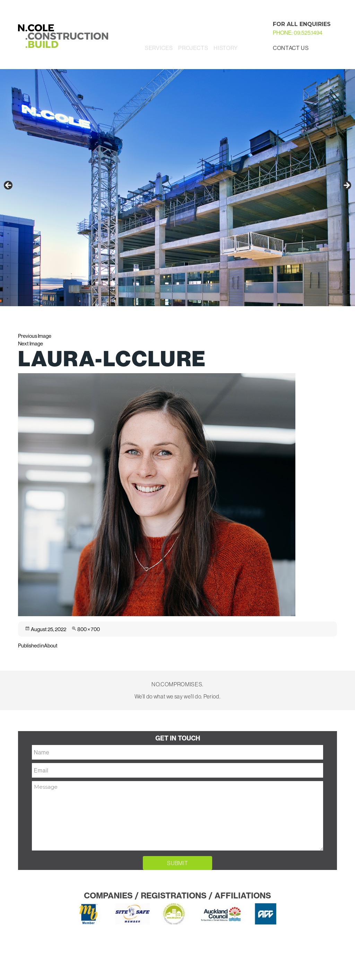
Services (159, 48)
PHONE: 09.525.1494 (298, 33)
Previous (9, 186)
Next (346, 186)
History (226, 48)
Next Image (31, 344)
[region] (177, 188)
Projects (193, 48)
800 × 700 (89, 629)
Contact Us (291, 48)
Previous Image (35, 336)
